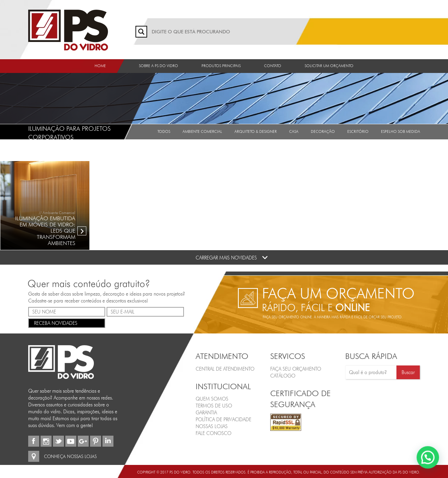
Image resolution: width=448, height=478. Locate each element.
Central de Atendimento (225, 369)
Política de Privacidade (223, 419)
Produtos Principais (221, 66)
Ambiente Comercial (202, 131)
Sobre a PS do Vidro (159, 66)
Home (100, 66)
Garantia (206, 413)
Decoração (323, 131)
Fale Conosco (214, 433)
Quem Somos (212, 399)
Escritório (358, 131)
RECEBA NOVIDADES (67, 323)
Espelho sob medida (401, 131)
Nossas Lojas (212, 426)
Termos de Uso (214, 406)
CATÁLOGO (283, 376)
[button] (429, 460)
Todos (164, 131)
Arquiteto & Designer (256, 131)
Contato (273, 66)
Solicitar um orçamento (329, 66)
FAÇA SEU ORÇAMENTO (296, 369)
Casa (294, 131)
